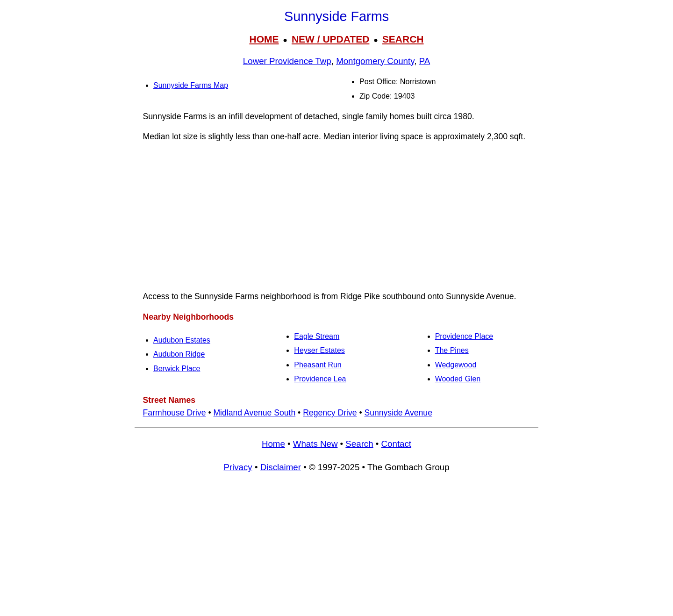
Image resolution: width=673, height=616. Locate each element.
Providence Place (464, 336)
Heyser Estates (319, 350)
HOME (264, 39)
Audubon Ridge (179, 354)
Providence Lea (320, 379)
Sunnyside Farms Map (191, 85)
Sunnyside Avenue (398, 413)
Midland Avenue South (254, 413)
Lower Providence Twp (287, 61)
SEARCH (403, 39)
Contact (396, 444)
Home (273, 444)
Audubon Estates (182, 340)
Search (359, 444)
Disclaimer (281, 467)
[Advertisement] (336, 216)
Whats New (315, 444)
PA (425, 61)
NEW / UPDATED (330, 39)
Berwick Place (177, 369)
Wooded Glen (458, 379)
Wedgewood (456, 365)
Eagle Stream (317, 336)
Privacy (238, 467)
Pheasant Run (318, 365)
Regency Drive (330, 413)
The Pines (452, 350)
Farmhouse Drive (175, 413)
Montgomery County (375, 61)
